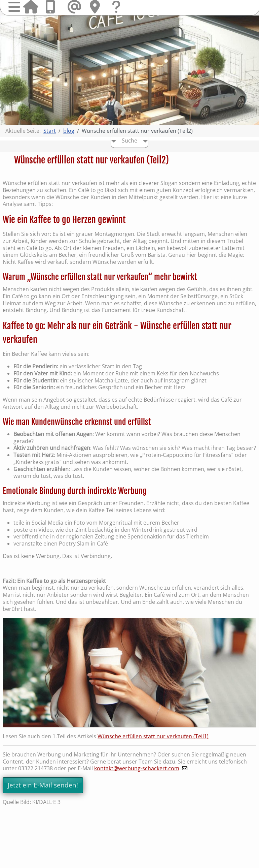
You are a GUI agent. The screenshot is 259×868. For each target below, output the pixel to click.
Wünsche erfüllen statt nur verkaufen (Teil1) (153, 736)
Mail (75, 7)
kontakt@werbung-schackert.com (137, 768)
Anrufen (53, 7)
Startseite (31, 7)
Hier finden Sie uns (97, 7)
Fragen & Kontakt (119, 13)
